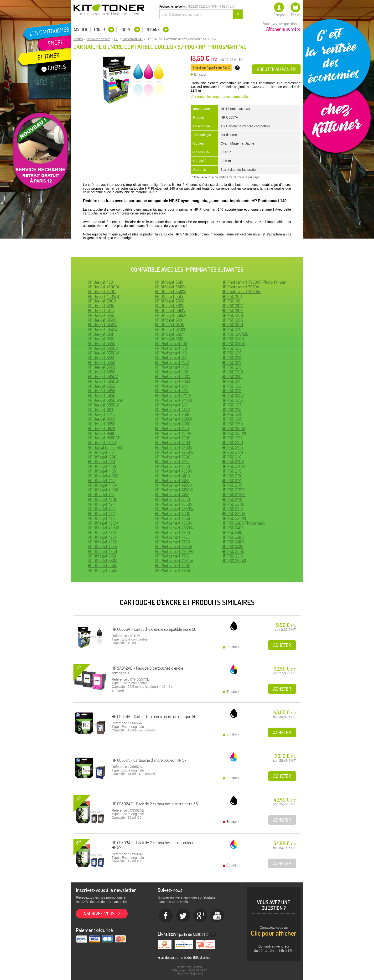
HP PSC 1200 (232, 315)
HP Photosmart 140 (171, 353)
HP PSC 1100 (232, 296)
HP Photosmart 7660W (174, 528)
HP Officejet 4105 (102, 471)
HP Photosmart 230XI (173, 381)
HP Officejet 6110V (170, 325)
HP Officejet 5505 (103, 566)
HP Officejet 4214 (102, 513)
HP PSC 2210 (232, 509)
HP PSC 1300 (232, 372)
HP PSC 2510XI (234, 561)
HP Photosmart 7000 (173, 424)
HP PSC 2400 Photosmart (243, 523)
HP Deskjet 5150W (103, 329)
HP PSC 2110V (233, 461)
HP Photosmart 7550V (174, 504)
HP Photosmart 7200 (173, 438)
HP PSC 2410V (233, 537)
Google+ (200, 916)
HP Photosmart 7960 (172, 570)
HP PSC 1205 (232, 320)
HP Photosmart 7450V (173, 485)
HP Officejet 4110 (101, 481)
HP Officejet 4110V (102, 485)
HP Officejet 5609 (170, 306)
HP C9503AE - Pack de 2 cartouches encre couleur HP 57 (153, 845)
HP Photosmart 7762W (174, 561)
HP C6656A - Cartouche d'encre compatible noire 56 (154, 629)
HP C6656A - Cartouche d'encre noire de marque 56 (154, 717)
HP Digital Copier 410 (105, 447)
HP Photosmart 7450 (172, 481)
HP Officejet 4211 (101, 504)
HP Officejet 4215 (102, 518)
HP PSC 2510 (232, 556)
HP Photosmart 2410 (172, 391)
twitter (183, 916)
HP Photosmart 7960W (241, 292)
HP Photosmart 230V (173, 377)
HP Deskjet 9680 (102, 433)
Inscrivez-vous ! (99, 914)
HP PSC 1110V (232, 306)
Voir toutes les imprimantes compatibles (220, 97)
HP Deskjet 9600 (102, 419)
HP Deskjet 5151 (100, 334)
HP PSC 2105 (232, 447)
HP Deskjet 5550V (103, 348)
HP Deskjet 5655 (101, 391)
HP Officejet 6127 (169, 334)
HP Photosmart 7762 (172, 556)
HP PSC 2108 (232, 452)
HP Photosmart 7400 (172, 476)
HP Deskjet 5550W (103, 353)
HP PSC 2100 (232, 443)
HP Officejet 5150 (102, 556)
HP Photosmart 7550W (174, 509)
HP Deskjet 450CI (102, 292)
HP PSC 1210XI (233, 344)
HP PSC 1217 (231, 362)
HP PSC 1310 (232, 377)
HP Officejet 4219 (102, 532)
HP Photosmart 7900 (173, 566)
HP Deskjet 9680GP (104, 438)
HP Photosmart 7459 (172, 495)
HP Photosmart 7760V (174, 547)
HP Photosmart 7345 (172, 461)
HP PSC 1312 (231, 386)
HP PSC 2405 (233, 528)
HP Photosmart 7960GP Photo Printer (254, 282)
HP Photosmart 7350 (172, 466)
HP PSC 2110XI (233, 466)
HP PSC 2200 (233, 504)
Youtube (218, 916)
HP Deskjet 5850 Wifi (105, 400)
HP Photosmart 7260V (174, 447)
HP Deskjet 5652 (101, 386)
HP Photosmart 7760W (174, 551)
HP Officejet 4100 (102, 466)
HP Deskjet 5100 (101, 306)
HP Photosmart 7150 (172, 429)
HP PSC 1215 (231, 353)
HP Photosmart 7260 (172, 443)
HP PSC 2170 (232, 476)
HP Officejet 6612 (169, 339)
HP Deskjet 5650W (103, 381)
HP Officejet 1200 (102, 457)
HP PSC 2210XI (234, 518)
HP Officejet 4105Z (103, 476)
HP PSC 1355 (232, 438)
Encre (126, 30)
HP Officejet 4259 (102, 551)
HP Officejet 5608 (170, 301)
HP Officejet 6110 (168, 320)
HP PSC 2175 (232, 485)
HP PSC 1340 (232, 414)
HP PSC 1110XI (233, 310)
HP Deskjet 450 (100, 282)
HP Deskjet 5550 (102, 344)
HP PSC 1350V (233, 429)
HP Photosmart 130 (171, 348)
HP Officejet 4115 (101, 495)
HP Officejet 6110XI (170, 329)
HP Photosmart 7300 (173, 457)
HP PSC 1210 (232, 329)
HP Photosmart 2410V (173, 395)
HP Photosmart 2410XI (173, 400)
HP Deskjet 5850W (103, 405)
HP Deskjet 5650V (103, 377)
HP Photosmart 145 (171, 358)
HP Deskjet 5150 (101, 315)
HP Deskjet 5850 (102, 395)
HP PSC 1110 (231, 301)
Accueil (81, 30)
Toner (100, 30)
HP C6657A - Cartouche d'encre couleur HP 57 (149, 760)
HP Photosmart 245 (171, 405)
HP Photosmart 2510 (172, 414)
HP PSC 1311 (231, 381)
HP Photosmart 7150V (173, 433)
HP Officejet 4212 (102, 509)
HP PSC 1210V (233, 339)
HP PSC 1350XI (234, 433)
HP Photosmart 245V (172, 410)
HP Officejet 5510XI (171, 292)
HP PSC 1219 (231, 367)
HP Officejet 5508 (103, 570)
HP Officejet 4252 (102, 542)
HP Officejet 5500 (103, 561)
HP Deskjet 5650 (102, 372)
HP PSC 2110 (232, 457)
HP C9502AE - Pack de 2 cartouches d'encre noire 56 (155, 804)
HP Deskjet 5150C (102, 320)
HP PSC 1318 (231, 410)
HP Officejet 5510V (170, 287)
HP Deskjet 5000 (102, 301)
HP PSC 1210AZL (235, 334)
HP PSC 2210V (233, 513)
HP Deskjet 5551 (101, 358)
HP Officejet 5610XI (171, 315)
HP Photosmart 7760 (172, 542)
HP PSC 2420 (233, 547)
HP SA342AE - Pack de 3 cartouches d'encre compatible (147, 670)
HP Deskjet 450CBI (103, 287)
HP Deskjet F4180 (102, 443)
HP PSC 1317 (231, 405)
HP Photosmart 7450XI (174, 490)
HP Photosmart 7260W (174, 452)
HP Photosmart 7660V (174, 523)
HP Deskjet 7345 (101, 414)
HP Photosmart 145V (172, 362)
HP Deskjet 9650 (102, 424)
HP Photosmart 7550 (172, 499)
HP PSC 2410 (232, 532)
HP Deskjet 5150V (102, 325)
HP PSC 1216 (231, 358)
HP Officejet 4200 (103, 499)
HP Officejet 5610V (170, 310)
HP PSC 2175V (233, 490)
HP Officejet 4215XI (103, 528)
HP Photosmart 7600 (173, 513)
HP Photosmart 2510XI (174, 419)
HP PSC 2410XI (234, 542)
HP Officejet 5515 (169, 296)
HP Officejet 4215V (103, 523)
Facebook (166, 916)
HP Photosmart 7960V (240, 287)
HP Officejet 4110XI (103, 490)
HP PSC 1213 (231, 348)
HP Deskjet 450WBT (104, 296)
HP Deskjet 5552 (101, 362)
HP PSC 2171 (231, 481)
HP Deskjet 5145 (101, 310)
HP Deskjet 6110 (100, 410)
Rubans (153, 30)
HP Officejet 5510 (169, 282)
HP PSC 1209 (232, 325)
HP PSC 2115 (231, 471)
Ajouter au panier (276, 69)
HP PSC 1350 (232, 424)
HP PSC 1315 (231, 391)
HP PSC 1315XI (233, 400)
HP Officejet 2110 (101, 461)
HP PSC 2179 (232, 499)
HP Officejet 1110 (101, 452)
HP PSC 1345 (232, 419)
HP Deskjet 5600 (102, 367)
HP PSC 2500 (233, 551)
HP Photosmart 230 (171, 372)
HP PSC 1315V (233, 395)
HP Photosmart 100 (171, 344)
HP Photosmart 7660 (172, 518)
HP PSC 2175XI (234, 495)
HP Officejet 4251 (102, 537)
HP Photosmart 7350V (174, 471)
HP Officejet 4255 (102, 547)
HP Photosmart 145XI (172, 367)
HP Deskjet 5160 (101, 339)
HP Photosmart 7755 (172, 537)
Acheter (282, 645)
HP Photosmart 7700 (172, 532)
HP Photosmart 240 (171, 386)
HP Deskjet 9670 (101, 429)
